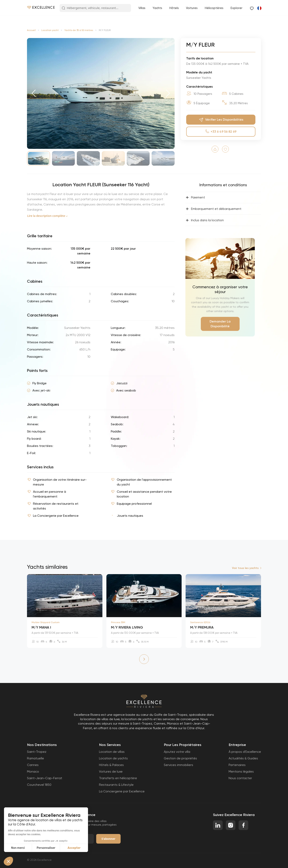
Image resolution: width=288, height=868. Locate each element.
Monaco (33, 771)
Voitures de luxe (111, 771)
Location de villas (112, 752)
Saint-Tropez (37, 752)
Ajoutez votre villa (177, 752)
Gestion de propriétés (180, 758)
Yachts (157, 8)
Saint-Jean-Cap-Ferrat (45, 778)
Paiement (195, 197)
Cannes (33, 765)
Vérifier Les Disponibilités (221, 120)
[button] (34, 93)
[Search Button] (63, 8)
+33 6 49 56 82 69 (221, 132)
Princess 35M (118, 622)
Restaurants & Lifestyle (116, 785)
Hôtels (174, 8)
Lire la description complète (46, 216)
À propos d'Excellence (245, 752)
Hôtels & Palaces (111, 765)
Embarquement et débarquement (213, 209)
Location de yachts (113, 758)
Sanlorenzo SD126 (200, 622)
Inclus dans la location (205, 220)
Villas (142, 8)
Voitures (192, 8)
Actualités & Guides (243, 758)
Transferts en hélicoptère (118, 778)
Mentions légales (241, 771)
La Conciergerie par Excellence (122, 791)
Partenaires (237, 765)
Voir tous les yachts (245, 568)
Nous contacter (240, 778)
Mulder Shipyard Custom (46, 622)
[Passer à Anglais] (259, 8)
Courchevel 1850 (39, 785)
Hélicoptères (214, 8)
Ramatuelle (35, 758)
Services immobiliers (178, 765)
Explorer (236, 8)
